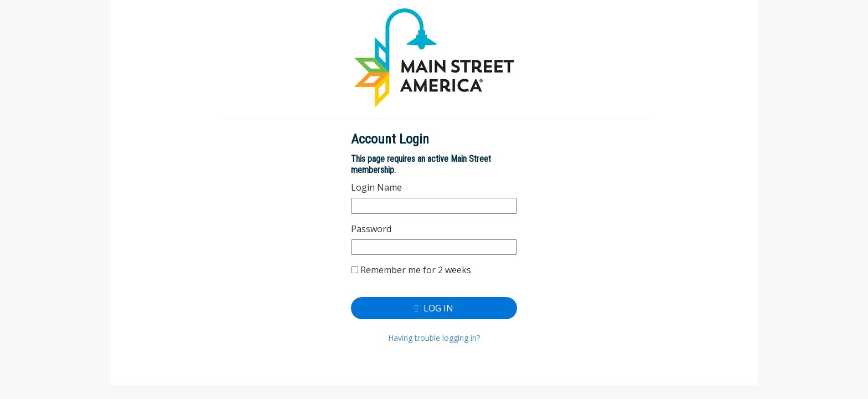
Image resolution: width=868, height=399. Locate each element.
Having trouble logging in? (434, 338)
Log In (434, 308)
